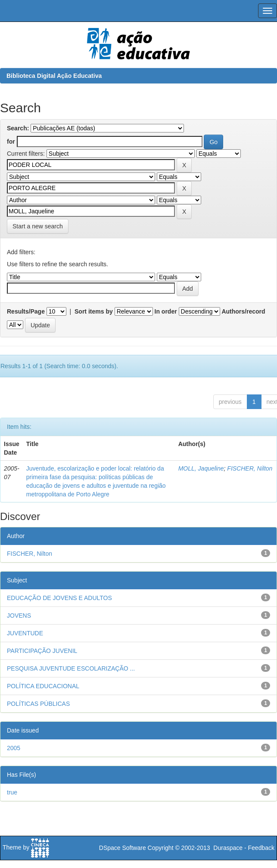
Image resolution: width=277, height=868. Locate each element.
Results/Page (26, 311)
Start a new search (38, 226)
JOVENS (19, 616)
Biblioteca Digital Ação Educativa (54, 76)
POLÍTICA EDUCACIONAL (43, 686)
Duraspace (228, 848)
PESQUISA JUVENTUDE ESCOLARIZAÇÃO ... (71, 668)
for (11, 142)
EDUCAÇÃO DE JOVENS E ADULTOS (59, 598)
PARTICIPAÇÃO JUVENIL (42, 651)
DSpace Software (123, 848)
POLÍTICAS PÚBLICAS (38, 704)
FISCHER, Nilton (250, 468)
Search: (18, 128)
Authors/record (243, 311)
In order (166, 311)
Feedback (261, 848)
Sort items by (94, 311)
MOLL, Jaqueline (201, 468)
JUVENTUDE (25, 633)
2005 (14, 748)
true (12, 792)
